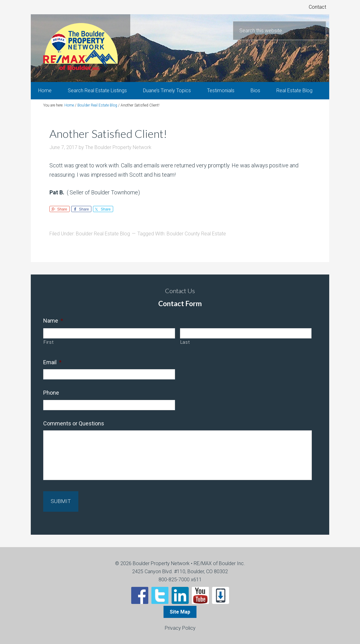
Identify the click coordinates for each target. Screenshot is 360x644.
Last (185, 346)
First (48, 346)
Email (52, 366)
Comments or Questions (74, 427)
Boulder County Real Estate (196, 238)
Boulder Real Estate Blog (103, 238)
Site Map (180, 611)
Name (53, 325)
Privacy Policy (180, 627)
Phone (51, 397)
